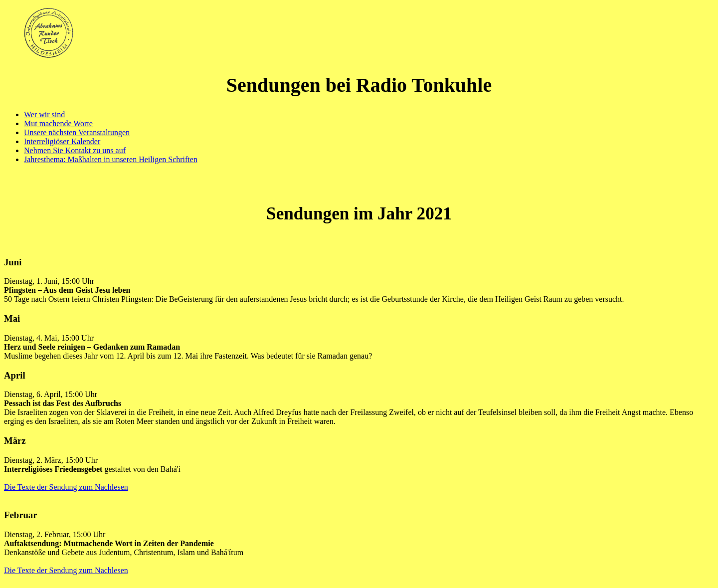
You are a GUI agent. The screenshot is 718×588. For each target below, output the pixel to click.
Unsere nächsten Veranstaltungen (77, 132)
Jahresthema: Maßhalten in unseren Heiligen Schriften (111, 159)
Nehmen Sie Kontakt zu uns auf (75, 150)
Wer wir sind (44, 114)
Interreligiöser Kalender (62, 141)
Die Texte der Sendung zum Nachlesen (66, 487)
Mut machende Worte (58, 123)
